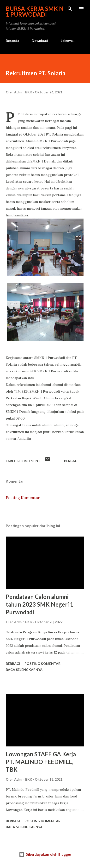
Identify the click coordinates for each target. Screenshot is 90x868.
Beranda (12, 41)
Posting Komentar (23, 498)
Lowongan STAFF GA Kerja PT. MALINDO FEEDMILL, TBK (41, 762)
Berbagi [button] (71, 461)
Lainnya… (68, 41)
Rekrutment (29, 461)
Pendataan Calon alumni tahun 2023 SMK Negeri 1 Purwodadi (40, 604)
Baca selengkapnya (24, 670)
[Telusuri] (70, 9)
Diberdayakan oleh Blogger (45, 854)
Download (40, 41)
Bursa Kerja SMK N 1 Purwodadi (35, 11)
